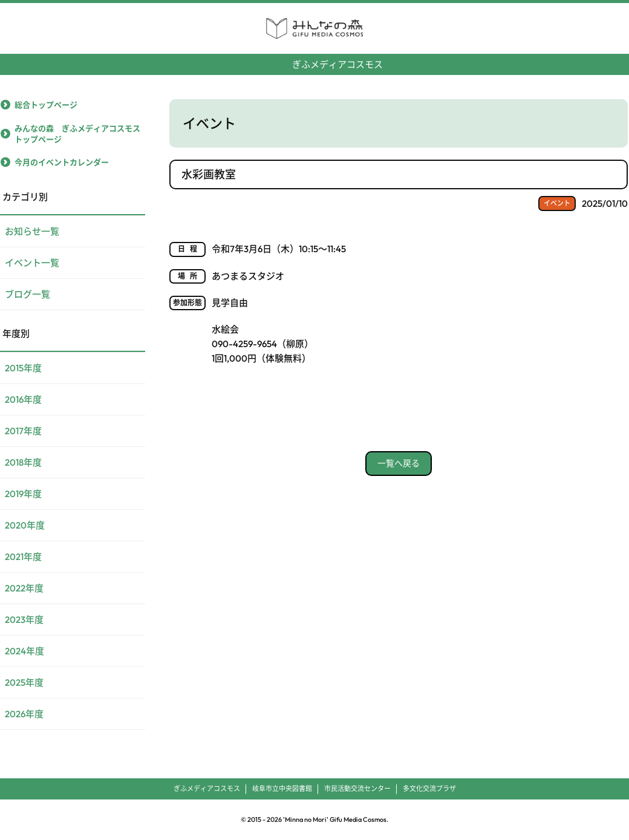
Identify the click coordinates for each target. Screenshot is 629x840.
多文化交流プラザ (429, 789)
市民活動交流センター (357, 789)
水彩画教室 (209, 174)
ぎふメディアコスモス (315, 60)
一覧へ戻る (399, 463)
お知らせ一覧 (32, 231)
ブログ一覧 (28, 294)
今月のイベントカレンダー (62, 162)
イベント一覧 (32, 263)
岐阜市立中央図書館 (282, 789)
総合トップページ (46, 105)
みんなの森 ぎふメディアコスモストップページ (77, 134)
